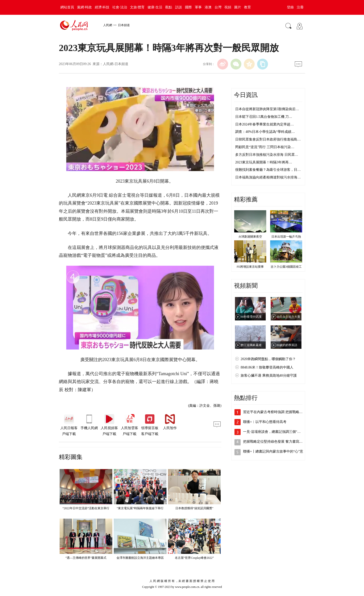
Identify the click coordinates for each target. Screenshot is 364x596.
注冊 (300, 7)
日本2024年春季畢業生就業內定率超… (265, 124)
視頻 (228, 7)
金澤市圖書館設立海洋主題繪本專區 (140, 558)
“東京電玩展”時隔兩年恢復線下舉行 (140, 508)
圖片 (238, 7)
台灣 (218, 7)
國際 (188, 7)
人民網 (108, 25)
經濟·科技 (102, 7)
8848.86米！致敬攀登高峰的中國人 (267, 367)
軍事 (198, 7)
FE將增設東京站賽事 (250, 267)
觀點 (169, 7)
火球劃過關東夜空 (250, 237)
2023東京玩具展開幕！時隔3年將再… (264, 162)
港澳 (208, 7)
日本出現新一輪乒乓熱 (286, 237)
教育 (248, 7)
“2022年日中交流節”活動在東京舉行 (86, 508)
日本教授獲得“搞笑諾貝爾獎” (194, 508)
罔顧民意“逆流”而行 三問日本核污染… (265, 147)
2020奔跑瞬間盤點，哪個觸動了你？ (268, 359)
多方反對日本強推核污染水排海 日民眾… (267, 155)
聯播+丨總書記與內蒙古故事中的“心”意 (273, 451)
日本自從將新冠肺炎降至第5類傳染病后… (267, 109)
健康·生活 (155, 7)
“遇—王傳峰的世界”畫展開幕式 (86, 558)
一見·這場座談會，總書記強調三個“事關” (274, 432)
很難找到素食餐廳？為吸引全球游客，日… (268, 170)
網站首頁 (67, 7)
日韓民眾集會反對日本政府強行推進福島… (268, 139)
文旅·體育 (137, 7)
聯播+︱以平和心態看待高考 (265, 422)
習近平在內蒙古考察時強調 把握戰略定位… (276, 412)
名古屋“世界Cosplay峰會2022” (194, 558)
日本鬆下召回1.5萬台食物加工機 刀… (264, 117)
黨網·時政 (84, 7)
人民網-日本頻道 (116, 64)
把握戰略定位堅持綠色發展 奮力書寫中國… (276, 442)
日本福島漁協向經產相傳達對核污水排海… (268, 177)
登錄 (290, 7)
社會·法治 (120, 7)
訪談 (179, 7)
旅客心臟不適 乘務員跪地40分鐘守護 (269, 376)
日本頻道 (124, 25)
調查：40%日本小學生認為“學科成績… (265, 132)
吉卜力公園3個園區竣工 (286, 267)
